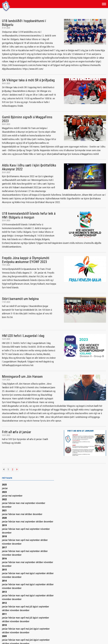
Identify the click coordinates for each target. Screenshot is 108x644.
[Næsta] (17, 469)
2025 (4, 485)
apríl (23, 529)
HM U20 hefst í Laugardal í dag (23, 336)
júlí (31, 607)
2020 (4, 518)
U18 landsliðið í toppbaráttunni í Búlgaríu (24, 23)
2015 (4, 570)
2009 (4, 636)
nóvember (41, 503)
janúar (5, 488)
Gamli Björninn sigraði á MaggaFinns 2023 (27, 119)
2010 (4, 625)
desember (7, 507)
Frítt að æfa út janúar (17, 432)
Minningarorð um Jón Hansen (22, 377)
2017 (4, 547)
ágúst (32, 573)
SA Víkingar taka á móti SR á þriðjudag (28, 80)
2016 (4, 559)
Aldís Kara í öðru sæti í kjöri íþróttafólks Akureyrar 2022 (29, 167)
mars (18, 503)
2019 (4, 525)
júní (31, 629)
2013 (4, 592)
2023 (4, 492)
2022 (4, 499)
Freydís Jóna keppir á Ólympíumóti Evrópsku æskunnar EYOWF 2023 (26, 260)
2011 (4, 614)
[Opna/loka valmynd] (104, 4)
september (17, 496)
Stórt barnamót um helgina (20, 299)
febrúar (12, 503)
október (29, 514)
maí (10, 496)
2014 (4, 581)
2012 (4, 603)
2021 (4, 510)
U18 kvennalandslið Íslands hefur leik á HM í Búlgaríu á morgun (29, 215)
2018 (4, 536)
